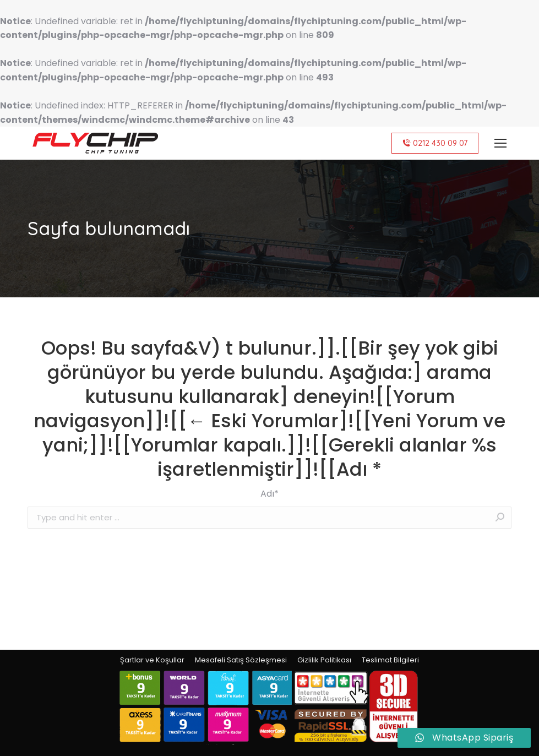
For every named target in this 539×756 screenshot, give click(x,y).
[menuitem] (152, 660)
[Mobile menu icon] (500, 143)
